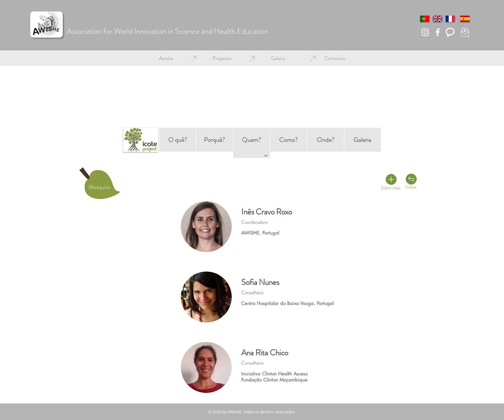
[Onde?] (326, 140)
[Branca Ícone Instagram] (425, 32)
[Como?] (289, 140)
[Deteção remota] (382, 177)
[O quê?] (178, 140)
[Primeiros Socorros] (403, 191)
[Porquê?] (215, 140)
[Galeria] (363, 140)
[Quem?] (252, 140)
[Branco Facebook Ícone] (438, 32)
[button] (166, 58)
